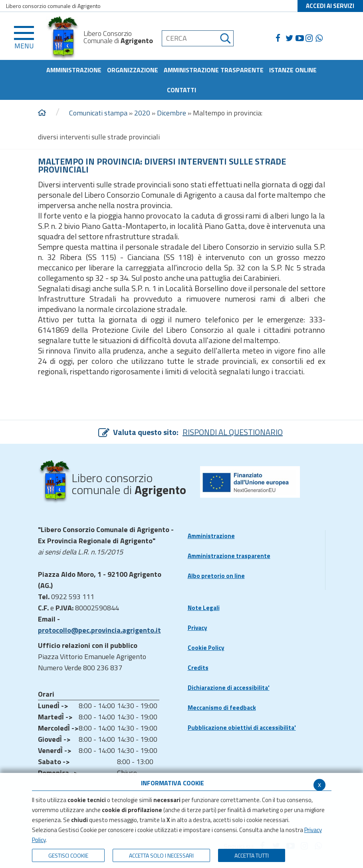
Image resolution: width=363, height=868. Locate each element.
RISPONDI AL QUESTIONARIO (233, 432)
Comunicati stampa (98, 113)
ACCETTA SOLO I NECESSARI (161, 855)
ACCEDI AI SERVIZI (330, 6)
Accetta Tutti (252, 855)
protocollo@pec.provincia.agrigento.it (99, 630)
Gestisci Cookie (68, 855)
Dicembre (172, 113)
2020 (142, 113)
